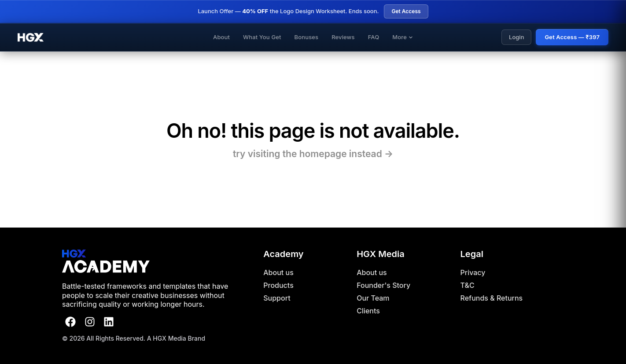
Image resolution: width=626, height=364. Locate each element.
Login (516, 37)
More (403, 37)
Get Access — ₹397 (572, 37)
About (221, 37)
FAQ (374, 37)
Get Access (406, 11)
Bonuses (307, 37)
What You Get (262, 37)
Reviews (343, 37)
